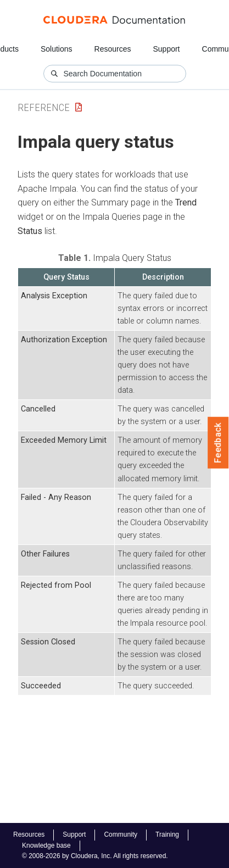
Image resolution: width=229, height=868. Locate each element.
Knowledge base (46, 845)
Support (166, 49)
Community (121, 834)
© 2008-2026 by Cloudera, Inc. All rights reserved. (95, 856)
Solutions (57, 49)
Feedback (218, 443)
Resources (113, 49)
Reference (44, 107)
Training (167, 834)
